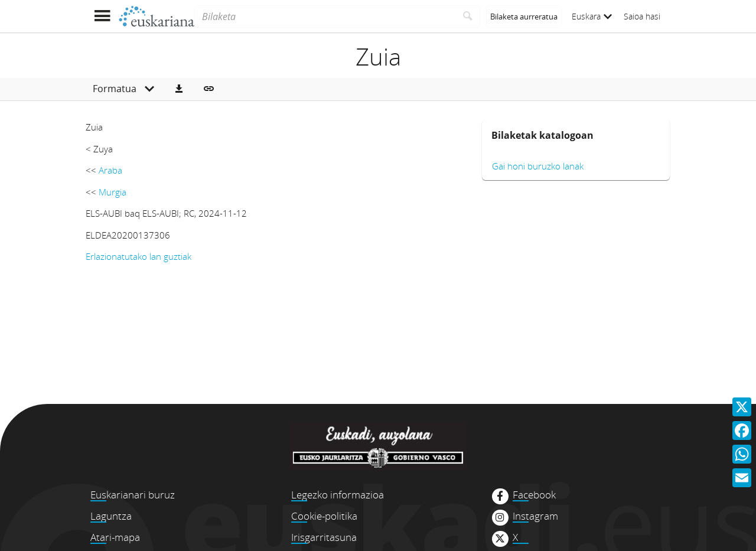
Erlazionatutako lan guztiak (139, 256)
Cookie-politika (324, 516)
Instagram (535, 516)
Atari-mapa (115, 537)
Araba (110, 170)
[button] (179, 89)
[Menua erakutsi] (102, 16)
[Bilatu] (468, 17)
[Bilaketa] (325, 17)
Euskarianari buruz (133, 495)
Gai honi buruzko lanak (538, 166)
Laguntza (111, 516)
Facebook (534, 495)
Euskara (592, 16)
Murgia (113, 192)
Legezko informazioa (338, 495)
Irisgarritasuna (324, 537)
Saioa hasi (642, 16)
